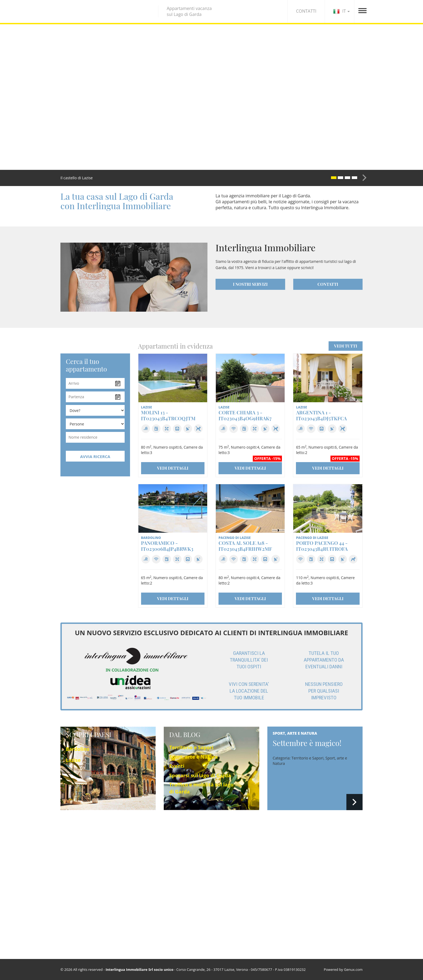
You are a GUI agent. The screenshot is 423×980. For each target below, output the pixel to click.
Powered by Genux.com (343, 969)
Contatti (309, 865)
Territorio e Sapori (191, 747)
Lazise (73, 760)
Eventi (177, 766)
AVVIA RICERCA (95, 456)
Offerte (170, 871)
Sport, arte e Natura (193, 757)
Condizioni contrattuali (322, 879)
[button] (325, 178)
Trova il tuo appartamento (187, 864)
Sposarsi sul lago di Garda (200, 775)
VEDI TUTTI (346, 346)
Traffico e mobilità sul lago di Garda (269, 896)
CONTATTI (306, 11)
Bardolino (78, 749)
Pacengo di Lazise (76, 864)
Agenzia (308, 858)
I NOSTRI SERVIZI (250, 284)
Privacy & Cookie (316, 872)
